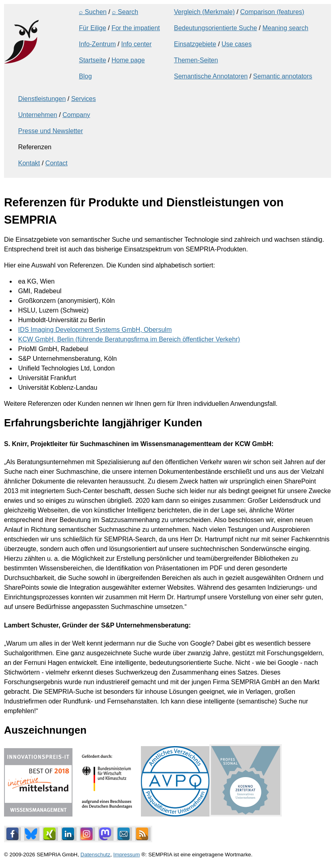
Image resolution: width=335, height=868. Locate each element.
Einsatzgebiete (195, 44)
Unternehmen (38, 115)
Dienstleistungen (42, 99)
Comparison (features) (272, 12)
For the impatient (136, 28)
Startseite (93, 60)
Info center (136, 44)
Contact (57, 163)
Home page (128, 60)
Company (76, 115)
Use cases (237, 44)
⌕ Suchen (93, 12)
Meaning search (285, 28)
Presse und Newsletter (51, 131)
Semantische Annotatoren (211, 76)
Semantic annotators (283, 76)
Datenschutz (95, 855)
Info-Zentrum (97, 44)
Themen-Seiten (196, 60)
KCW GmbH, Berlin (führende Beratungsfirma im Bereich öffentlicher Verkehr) (129, 339)
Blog (85, 76)
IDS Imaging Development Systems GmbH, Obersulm (95, 330)
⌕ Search (125, 12)
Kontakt (29, 163)
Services (84, 99)
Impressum (126, 855)
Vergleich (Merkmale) (204, 12)
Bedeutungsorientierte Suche (215, 28)
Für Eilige (93, 28)
